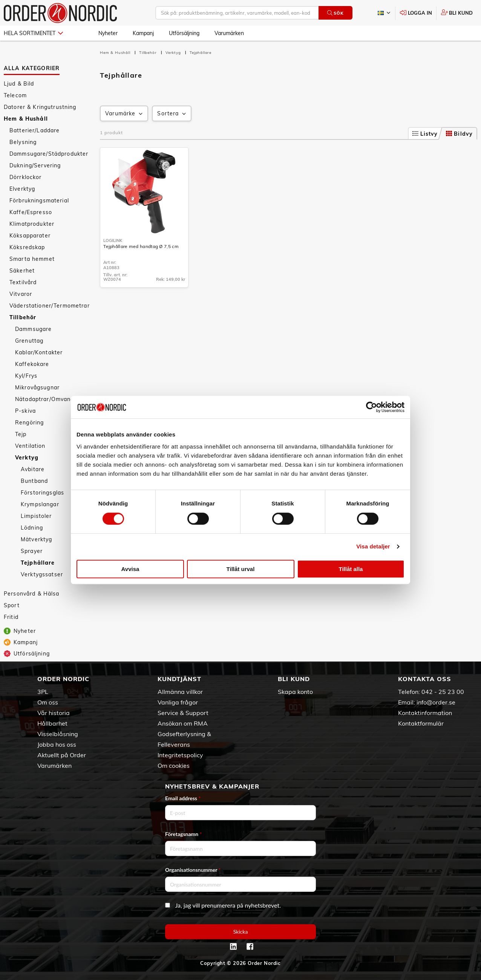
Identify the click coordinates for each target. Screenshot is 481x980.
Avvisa (130, 569)
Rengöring (29, 423)
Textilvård (23, 282)
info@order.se (436, 702)
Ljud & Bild (19, 84)
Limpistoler (36, 516)
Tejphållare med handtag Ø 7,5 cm (141, 246)
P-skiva (25, 411)
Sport (12, 605)
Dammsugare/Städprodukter (49, 154)
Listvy (425, 134)
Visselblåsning (58, 734)
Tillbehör (23, 317)
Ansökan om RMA (183, 723)
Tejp (21, 434)
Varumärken (229, 33)
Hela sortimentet (33, 33)
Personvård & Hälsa (32, 594)
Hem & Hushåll (26, 119)
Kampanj (143, 33)
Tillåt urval (241, 569)
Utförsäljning (184, 33)
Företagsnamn (184, 834)
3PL (43, 692)
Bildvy (459, 134)
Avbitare (33, 469)
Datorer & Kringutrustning (40, 107)
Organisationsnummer (193, 870)
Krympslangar (40, 504)
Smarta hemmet (32, 259)
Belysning (23, 142)
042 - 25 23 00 (443, 692)
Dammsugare (33, 329)
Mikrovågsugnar (37, 387)
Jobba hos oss (57, 744)
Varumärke (125, 114)
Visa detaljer (373, 546)
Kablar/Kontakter (39, 352)
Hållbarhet (52, 723)
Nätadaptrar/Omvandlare (50, 399)
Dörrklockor (26, 177)
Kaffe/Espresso (31, 212)
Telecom (15, 95)
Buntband (34, 481)
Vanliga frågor (178, 702)
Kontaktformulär (421, 723)
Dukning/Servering (35, 165)
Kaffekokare (32, 364)
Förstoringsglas (42, 493)
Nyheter (108, 33)
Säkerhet (22, 271)
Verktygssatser (42, 574)
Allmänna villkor (180, 692)
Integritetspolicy (180, 755)
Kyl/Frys (26, 376)
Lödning (32, 528)
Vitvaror (21, 294)
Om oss (48, 702)
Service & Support (183, 713)
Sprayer (32, 551)
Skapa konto (295, 692)
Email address (183, 798)
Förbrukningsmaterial (39, 201)
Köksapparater (30, 236)
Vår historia (54, 713)
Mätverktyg (36, 539)
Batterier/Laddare (34, 130)
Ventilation (30, 446)
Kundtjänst (179, 679)
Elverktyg (22, 189)
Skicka (241, 932)
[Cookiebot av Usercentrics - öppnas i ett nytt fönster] (371, 407)
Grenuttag (29, 341)
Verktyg (27, 458)
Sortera (172, 114)
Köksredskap (27, 247)
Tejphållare (38, 563)
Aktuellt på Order (62, 755)
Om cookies (174, 766)
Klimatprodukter (32, 224)
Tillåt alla (351, 569)
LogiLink (113, 240)
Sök (335, 13)
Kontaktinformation (425, 713)
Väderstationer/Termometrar (50, 306)
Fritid (11, 617)
